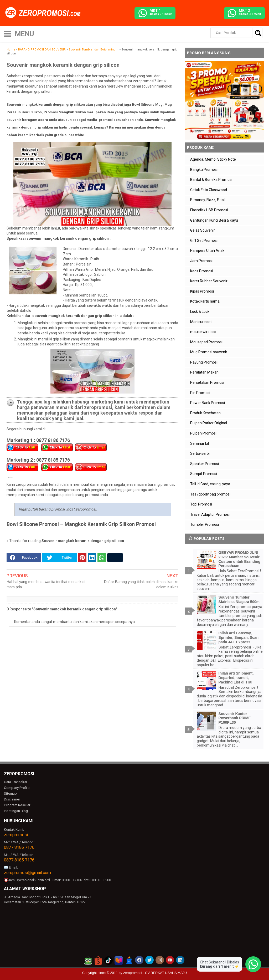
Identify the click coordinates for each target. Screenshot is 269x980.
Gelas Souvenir (203, 230)
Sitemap (10, 793)
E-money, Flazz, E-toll (208, 200)
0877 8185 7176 (19, 859)
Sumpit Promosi (204, 474)
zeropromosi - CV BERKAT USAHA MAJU (155, 972)
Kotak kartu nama (205, 301)
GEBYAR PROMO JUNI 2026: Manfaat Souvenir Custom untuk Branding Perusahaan (239, 559)
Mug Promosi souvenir (209, 352)
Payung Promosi (204, 362)
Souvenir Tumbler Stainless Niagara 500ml (240, 599)
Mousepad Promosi (206, 342)
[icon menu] (8, 33)
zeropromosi (16, 834)
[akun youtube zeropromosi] (170, 959)
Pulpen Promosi (203, 433)
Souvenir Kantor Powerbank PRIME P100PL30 (235, 718)
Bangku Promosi (204, 170)
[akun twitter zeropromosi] (149, 959)
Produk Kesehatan (205, 413)
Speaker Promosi (205, 464)
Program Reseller (17, 805)
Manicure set (201, 322)
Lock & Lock (200, 312)
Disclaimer (12, 799)
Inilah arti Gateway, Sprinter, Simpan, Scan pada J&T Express (239, 637)
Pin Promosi (200, 393)
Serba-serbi (200, 453)
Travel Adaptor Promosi (210, 514)
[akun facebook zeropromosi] (139, 959)
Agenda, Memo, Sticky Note (213, 159)
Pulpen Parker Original (209, 423)
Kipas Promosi (202, 291)
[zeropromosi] (45, 13)
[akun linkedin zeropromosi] (180, 959)
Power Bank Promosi (208, 403)
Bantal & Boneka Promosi (211, 180)
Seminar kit (200, 443)
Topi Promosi (201, 504)
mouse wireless (203, 332)
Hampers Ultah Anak (207, 251)
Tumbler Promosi (205, 524)
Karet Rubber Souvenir (209, 281)
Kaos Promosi (202, 271)
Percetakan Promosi (207, 382)
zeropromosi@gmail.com (27, 872)
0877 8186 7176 (19, 847)
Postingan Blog (15, 810)
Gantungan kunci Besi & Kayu (214, 220)
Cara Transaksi (15, 782)
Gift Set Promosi (204, 241)
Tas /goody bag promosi (210, 494)
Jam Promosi (201, 261)
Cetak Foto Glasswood (209, 190)
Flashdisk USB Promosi (209, 210)
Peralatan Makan (204, 372)
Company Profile (16, 788)
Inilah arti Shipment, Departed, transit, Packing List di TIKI (236, 678)
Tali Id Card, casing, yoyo (210, 484)
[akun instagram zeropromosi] (160, 959)
